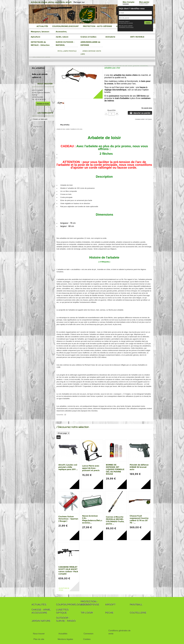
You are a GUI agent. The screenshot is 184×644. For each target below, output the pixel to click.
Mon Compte (129, 2)
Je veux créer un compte (126, 23)
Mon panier (144, 2)
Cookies (87, 639)
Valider (148, 23)
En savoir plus (147, 108)
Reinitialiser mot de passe (126, 27)
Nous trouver (39, 634)
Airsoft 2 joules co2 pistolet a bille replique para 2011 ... (68, 467)
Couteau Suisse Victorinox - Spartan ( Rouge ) (68, 519)
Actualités (63, 634)
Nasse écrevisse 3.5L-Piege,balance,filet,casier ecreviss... (94, 519)
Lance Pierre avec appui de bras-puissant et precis (91, 468)
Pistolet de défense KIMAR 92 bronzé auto (139, 467)
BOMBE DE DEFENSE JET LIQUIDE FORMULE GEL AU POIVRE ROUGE (115, 469)
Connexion (126, 4)
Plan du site (39, 639)
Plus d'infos (65, 125)
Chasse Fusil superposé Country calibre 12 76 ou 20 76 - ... (139, 519)
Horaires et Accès (43, 104)
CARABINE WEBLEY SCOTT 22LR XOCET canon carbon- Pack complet (68, 570)
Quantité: (112, 110)
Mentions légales (65, 639)
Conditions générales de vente (119, 632)
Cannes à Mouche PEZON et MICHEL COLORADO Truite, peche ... (115, 520)
